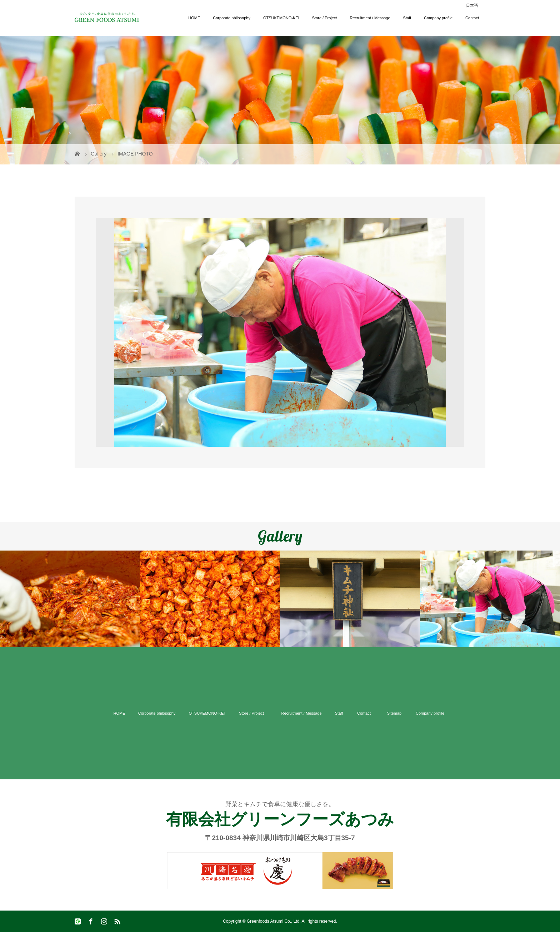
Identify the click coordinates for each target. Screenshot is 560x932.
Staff (407, 18)
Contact (472, 18)
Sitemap (394, 713)
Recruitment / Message (370, 18)
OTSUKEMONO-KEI (281, 18)
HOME (194, 18)
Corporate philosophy (232, 18)
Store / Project (325, 18)
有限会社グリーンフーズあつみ (280, 819)
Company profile (438, 18)
